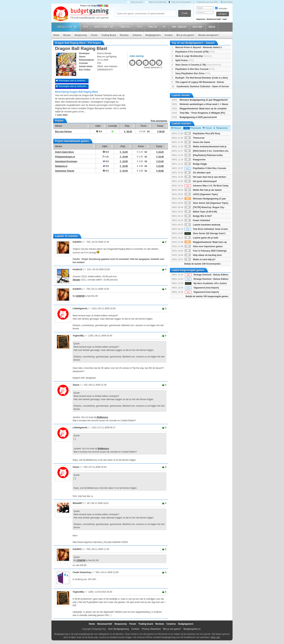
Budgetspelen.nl (192, 629)
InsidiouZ (77, 269)
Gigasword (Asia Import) (206, 288)
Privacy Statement (151, 629)
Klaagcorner (195, 160)
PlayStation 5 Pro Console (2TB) (195, 52)
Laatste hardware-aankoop (202, 225)
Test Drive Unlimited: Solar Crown (206, 229)
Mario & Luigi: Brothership (194, 56)
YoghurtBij (78, 336)
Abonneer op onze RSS (208, 2)
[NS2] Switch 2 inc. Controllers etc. (207, 151)
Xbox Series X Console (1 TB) (198, 65)
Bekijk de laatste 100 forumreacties (202, 264)
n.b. (106, 157)
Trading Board (109, 35)
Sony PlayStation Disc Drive (193, 73)
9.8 (106, 166)
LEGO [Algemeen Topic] (201, 194)
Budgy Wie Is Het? (198, 216)
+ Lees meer (61, 115)
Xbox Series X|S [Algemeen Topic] (206, 203)
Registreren (201, 19)
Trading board (146, 624)
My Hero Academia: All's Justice (210, 283)
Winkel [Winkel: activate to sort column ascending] (59, 126)
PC (165, 27)
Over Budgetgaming (119, 629)
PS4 (140, 27)
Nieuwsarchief (105, 624)
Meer (212, 27)
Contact (169, 35)
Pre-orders (180, 27)
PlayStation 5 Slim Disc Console (195, 69)
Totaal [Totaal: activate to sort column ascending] (160, 126)
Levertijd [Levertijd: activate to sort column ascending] (113, 126)
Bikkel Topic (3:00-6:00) (201, 212)
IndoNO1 (77, 242)
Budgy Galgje (196, 164)
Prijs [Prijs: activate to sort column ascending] (127, 126)
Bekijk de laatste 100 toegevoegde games (207, 296)
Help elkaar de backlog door (203, 255)
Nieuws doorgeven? (208, 35)
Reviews (124, 35)
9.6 (106, 161)
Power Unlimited (197, 220)
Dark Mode (228, 2)
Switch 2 (126, 27)
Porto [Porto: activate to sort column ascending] (144, 126)
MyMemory (102, 417)
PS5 (86, 27)
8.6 (106, 152)
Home (56, 35)
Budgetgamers (153, 35)
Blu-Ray (198, 27)
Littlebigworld (80, 309)
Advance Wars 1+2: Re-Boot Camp (206, 186)
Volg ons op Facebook (181, 2)
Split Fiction (185, 60)
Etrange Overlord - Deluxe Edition (211, 275)
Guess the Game (197, 142)
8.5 (99, 132)
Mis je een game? (185, 35)
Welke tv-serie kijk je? (200, 259)
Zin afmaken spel (198, 173)
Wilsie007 (78, 503)
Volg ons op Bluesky (158, 2)
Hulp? (225, 19)
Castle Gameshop (82, 572)
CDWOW (80, 296)
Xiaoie (76, 385)
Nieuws (67, 35)
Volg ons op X (137, 2)
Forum (94, 35)
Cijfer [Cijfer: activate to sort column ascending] (98, 126)
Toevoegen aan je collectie (71, 86)
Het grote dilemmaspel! (201, 181)
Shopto (76, 280)
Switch (153, 27)
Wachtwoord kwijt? (214, 19)
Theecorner (195, 138)
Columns (137, 35)
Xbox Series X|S (105, 27)
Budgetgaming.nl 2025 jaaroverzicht (198, 117)
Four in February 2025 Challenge (205, 251)
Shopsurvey (81, 35)
